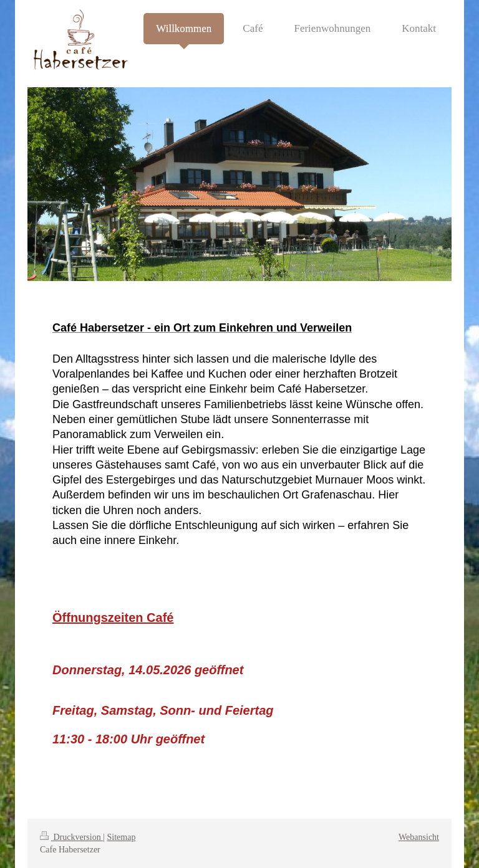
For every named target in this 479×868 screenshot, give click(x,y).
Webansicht (419, 837)
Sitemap (122, 837)
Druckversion (71, 837)
